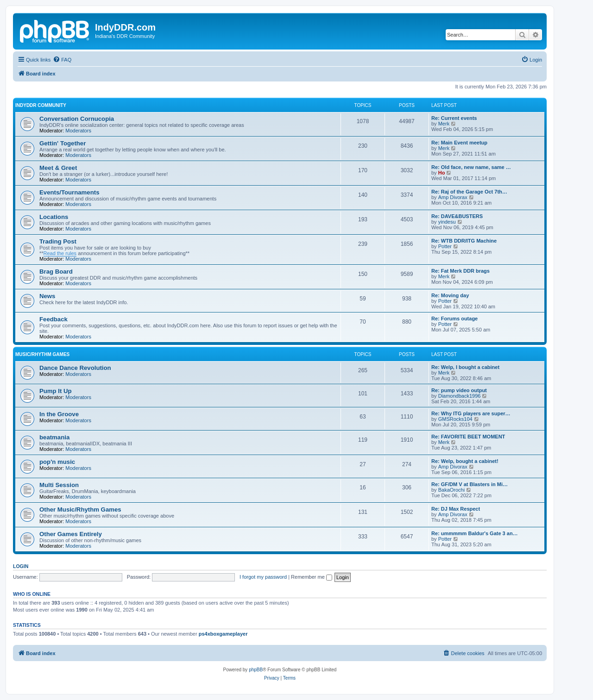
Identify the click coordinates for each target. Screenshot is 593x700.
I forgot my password (263, 577)
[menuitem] (62, 60)
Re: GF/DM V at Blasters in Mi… (470, 484)
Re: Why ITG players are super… (471, 413)
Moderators (78, 131)
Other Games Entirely (71, 534)
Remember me (312, 577)
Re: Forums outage (454, 319)
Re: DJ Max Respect (456, 509)
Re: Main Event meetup (459, 143)
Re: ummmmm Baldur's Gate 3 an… (475, 533)
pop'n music (57, 462)
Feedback (54, 319)
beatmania (54, 437)
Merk (444, 124)
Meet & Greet (58, 168)
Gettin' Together (63, 143)
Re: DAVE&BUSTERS (457, 216)
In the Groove (59, 414)
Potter (445, 246)
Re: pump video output (459, 390)
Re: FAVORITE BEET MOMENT (468, 437)
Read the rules (60, 253)
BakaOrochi (451, 490)
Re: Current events (454, 118)
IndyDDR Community (41, 105)
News (47, 296)
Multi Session (59, 485)
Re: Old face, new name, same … (471, 167)
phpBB (256, 670)
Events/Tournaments (69, 192)
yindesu (447, 222)
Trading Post (58, 241)
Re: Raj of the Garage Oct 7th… (469, 192)
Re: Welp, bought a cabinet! (465, 461)
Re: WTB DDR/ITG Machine (464, 241)
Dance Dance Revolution (75, 368)
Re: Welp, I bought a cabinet (465, 367)
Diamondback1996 (460, 396)
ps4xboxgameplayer (223, 634)
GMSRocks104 (455, 419)
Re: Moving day (450, 295)
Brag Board (56, 272)
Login (21, 566)
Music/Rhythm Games (42, 354)
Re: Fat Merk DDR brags (461, 271)
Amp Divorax (453, 197)
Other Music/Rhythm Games (80, 509)
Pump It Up (56, 391)
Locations (54, 217)
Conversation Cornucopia (77, 119)
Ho (442, 173)
